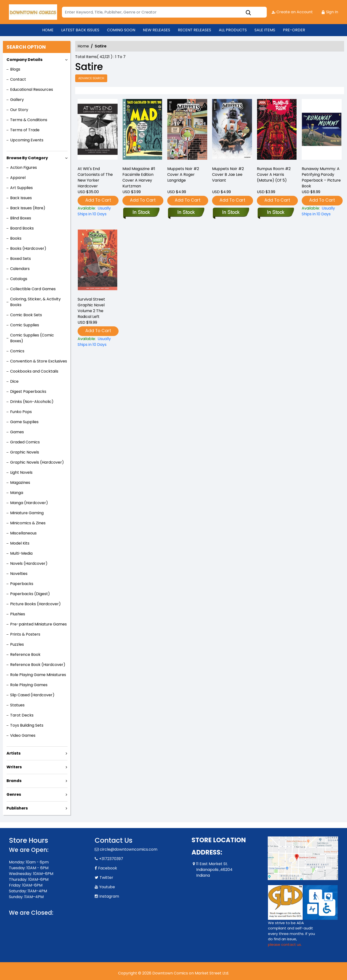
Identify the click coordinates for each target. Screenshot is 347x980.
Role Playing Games (29, 685)
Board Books (22, 228)
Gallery (17, 100)
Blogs (15, 69)
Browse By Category (27, 158)
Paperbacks (22, 584)
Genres (14, 794)
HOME (48, 30)
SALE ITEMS (265, 30)
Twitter (106, 878)
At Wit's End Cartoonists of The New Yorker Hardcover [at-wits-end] (95, 177)
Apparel (18, 178)
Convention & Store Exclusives (39, 361)
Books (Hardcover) (28, 248)
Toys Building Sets (27, 725)
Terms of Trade (25, 130)
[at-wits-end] (98, 130)
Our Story (19, 110)
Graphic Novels (25, 452)
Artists (13, 753)
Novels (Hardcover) (29, 563)
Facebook (108, 868)
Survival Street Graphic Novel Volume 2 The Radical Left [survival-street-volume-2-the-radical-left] (91, 308)
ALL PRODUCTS (233, 30)
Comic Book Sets (26, 315)
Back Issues (21, 198)
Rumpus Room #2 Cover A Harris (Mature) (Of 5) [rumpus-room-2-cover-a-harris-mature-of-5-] (274, 174)
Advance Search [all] (91, 78)
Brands (14, 781)
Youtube (107, 887)
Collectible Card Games (33, 289)
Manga (17, 493)
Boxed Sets (20, 259)
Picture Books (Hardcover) (35, 604)
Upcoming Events (27, 140)
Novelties (19, 574)
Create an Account (292, 12)
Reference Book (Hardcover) (38, 665)
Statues (17, 705)
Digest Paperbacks (28, 391)
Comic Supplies (25, 325)
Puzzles (17, 644)
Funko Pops (21, 412)
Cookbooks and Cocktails (34, 371)
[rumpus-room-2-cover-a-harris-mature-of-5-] (277, 130)
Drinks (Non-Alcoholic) (32, 402)
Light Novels (21, 472)
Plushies (18, 614)
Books (16, 238)
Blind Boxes (21, 218)
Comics (17, 351)
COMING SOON (121, 30)
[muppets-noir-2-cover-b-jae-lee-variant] (232, 130)
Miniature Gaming (27, 513)
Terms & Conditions (29, 120)
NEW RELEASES (157, 30)
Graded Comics (25, 442)
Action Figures (23, 168)
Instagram (109, 896)
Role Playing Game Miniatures (38, 675)
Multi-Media (21, 553)
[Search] (164, 12)
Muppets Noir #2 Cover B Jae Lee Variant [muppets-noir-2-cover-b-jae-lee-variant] (228, 174)
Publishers (17, 808)
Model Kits (20, 543)
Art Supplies (21, 188)
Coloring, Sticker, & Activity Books (35, 302)
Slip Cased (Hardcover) (32, 695)
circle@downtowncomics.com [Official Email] (129, 849)
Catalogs (19, 279)
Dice (14, 381)
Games (17, 432)
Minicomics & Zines (28, 523)
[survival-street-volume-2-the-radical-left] (98, 342)
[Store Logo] (33, 12)
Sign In (330, 12)
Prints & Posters (25, 634)
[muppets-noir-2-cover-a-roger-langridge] (187, 130)
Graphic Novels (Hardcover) (37, 462)
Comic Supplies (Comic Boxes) (32, 338)
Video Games (23, 735)
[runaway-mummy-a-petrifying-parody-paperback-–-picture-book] (322, 130)
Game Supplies (24, 422)
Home (83, 46)
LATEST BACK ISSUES (80, 30)
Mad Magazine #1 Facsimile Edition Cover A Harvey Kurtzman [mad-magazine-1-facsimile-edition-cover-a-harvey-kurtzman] (139, 177)
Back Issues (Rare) (28, 208)
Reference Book (25, 654)
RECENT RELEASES (194, 30)
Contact (18, 79)
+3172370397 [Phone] (111, 859)
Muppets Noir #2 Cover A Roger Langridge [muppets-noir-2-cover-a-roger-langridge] (183, 174)
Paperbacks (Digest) (30, 594)
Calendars (20, 269)
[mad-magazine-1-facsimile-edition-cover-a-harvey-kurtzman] (142, 130)
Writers (14, 767)
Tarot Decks (22, 715)
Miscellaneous (23, 533)
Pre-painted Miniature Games (38, 624)
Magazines (20, 483)
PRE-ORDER (294, 30)
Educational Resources (32, 89)
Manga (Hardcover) (29, 503)
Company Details (24, 60)
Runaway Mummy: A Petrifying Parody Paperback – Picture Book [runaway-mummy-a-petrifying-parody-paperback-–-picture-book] (321, 177)
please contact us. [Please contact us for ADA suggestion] (285, 944)
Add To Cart (98, 200)
